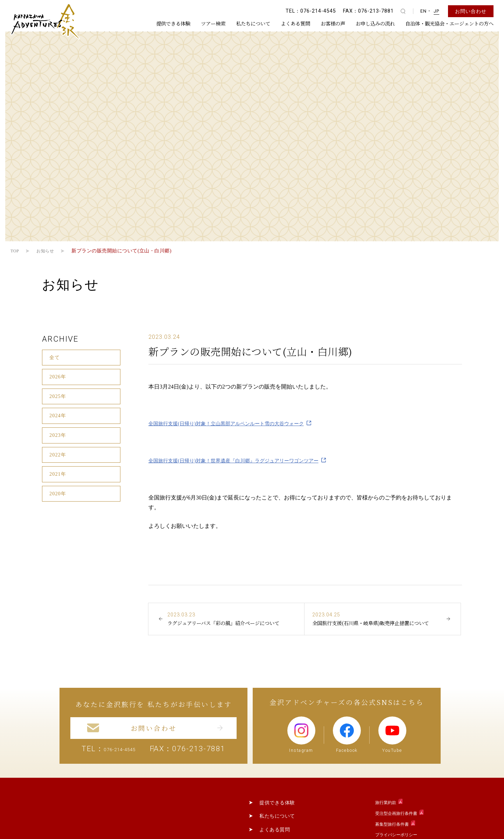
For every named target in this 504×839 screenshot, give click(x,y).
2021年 (59, 486)
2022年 (59, 465)
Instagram (300, 755)
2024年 (59, 422)
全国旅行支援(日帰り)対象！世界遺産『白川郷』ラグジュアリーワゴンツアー (246, 460)
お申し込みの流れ (375, 23)
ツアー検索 (213, 23)
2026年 (59, 379)
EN (423, 11)
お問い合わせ (471, 11)
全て (55, 358)
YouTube (394, 755)
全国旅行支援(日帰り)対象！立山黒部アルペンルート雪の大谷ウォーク (237, 423)
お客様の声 (333, 23)
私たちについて (253, 23)
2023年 (59, 443)
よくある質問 (295, 23)
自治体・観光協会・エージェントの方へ (449, 23)
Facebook (348, 755)
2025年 (59, 401)
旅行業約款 (386, 824)
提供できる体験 (173, 23)
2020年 (59, 507)
